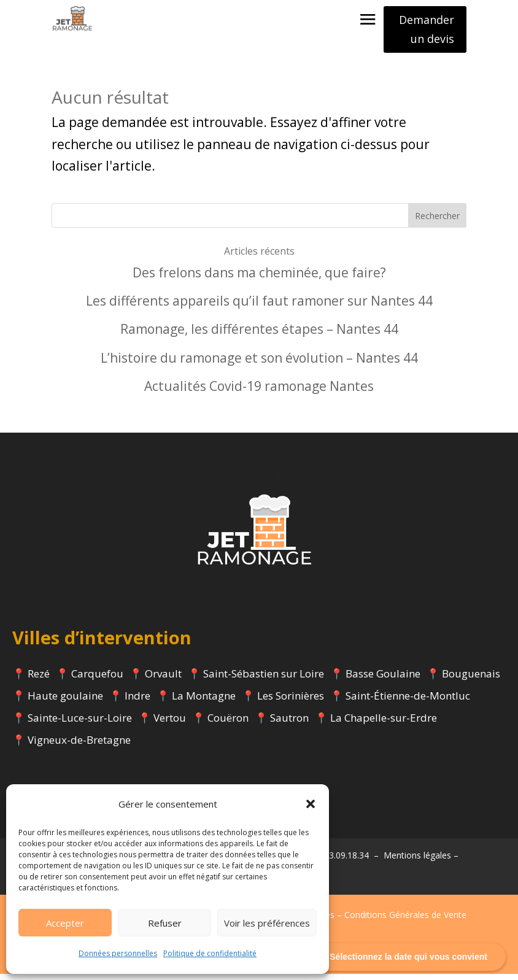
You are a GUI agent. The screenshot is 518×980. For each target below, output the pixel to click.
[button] (311, 804)
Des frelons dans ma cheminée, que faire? (259, 279)
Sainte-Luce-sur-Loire (80, 724)
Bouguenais (471, 680)
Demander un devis (427, 29)
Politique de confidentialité (210, 953)
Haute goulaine (65, 702)
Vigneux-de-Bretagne (79, 746)
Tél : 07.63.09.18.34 (331, 861)
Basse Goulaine (383, 680)
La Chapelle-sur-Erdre (384, 724)
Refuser (165, 923)
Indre (137, 702)
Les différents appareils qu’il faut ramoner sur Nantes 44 (259, 307)
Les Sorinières (291, 702)
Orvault (163, 680)
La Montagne (204, 702)
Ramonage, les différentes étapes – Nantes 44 (259, 335)
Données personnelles (118, 953)
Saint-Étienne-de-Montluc (408, 702)
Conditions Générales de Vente (405, 921)
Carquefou (97, 680)
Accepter (65, 923)
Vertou (170, 724)
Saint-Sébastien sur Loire (264, 680)
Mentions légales (417, 861)
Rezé (39, 680)
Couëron (228, 724)
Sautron (289, 724)
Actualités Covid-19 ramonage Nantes (259, 392)
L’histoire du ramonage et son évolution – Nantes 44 (259, 364)
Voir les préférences (267, 923)
